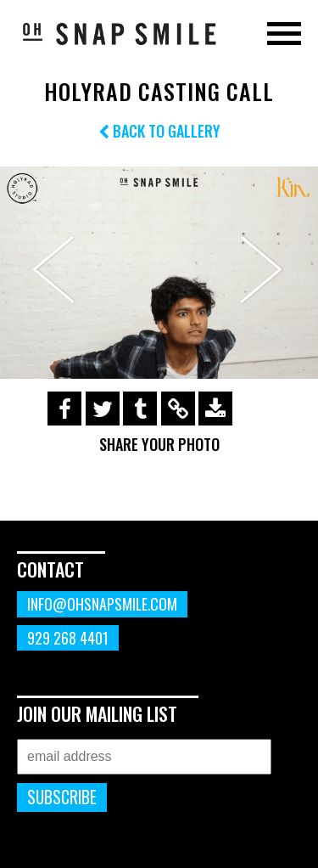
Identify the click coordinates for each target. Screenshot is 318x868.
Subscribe (62, 797)
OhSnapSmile (119, 33)
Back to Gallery (159, 131)
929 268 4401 (68, 638)
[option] (159, 273)
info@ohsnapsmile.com (102, 604)
